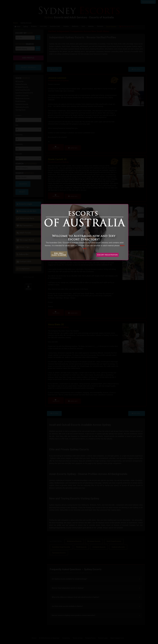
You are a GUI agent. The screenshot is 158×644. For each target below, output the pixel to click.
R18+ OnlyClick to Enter (59, 254)
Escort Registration (108, 255)
